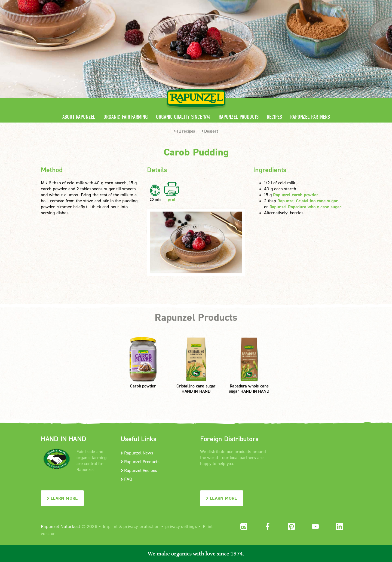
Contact (305, 4)
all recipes (184, 131)
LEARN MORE (62, 498)
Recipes (274, 117)
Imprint (110, 526)
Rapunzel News (137, 453)
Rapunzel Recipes (139, 470)
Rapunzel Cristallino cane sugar (308, 201)
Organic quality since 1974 (183, 117)
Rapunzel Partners (310, 117)
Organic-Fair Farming (126, 117)
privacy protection (141, 526)
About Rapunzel (79, 117)
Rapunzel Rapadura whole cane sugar (306, 207)
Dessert (210, 131)
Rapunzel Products (239, 117)
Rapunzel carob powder (296, 195)
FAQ (126, 479)
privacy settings (181, 526)
